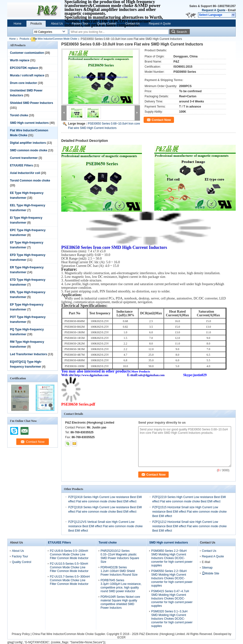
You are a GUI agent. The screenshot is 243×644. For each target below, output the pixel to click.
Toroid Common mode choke (30, 181)
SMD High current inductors (29, 123)
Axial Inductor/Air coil (25, 173)
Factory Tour (80, 24)
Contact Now (161, 120)
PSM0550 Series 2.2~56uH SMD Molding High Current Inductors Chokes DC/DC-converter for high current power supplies (172, 578)
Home (17, 24)
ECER (121, 637)
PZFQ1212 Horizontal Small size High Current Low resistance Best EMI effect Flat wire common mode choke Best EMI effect (190, 526)
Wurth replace (20, 60)
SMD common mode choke (29, 150)
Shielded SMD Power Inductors (31, 103)
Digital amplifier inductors (28, 143)
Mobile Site (211, 573)
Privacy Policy (21, 634)
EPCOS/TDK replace (24, 68)
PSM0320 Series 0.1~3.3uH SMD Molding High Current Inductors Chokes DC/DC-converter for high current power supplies (172, 619)
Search (182, 32)
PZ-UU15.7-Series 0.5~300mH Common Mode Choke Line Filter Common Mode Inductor (70, 580)
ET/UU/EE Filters (22, 165)
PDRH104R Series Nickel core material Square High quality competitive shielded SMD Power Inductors (120, 602)
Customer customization (27, 53)
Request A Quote (214, 10)
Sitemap (207, 568)
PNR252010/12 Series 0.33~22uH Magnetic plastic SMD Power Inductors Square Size (120, 556)
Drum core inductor (23, 83)
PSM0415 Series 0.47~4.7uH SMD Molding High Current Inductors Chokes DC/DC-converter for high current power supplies (172, 599)
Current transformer (24, 158)
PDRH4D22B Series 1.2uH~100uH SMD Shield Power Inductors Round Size (119, 571)
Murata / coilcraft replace (27, 75)
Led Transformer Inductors (29, 354)
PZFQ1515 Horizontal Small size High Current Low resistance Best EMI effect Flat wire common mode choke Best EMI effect (190, 512)
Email (232, 10)
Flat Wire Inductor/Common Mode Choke (55, 39)
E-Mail (206, 562)
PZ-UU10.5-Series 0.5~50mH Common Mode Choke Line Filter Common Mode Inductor (69, 567)
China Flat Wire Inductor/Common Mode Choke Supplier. (69, 634)
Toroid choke (19, 115)
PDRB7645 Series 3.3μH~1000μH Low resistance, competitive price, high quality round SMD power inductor (121, 586)
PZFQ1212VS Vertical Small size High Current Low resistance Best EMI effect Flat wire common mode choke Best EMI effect (105, 526)
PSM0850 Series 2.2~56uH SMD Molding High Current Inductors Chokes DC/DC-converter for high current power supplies (172, 558)
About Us (57, 24)
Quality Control (107, 24)
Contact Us (133, 24)
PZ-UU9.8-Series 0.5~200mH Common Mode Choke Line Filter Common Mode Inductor (69, 554)
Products (36, 24)
